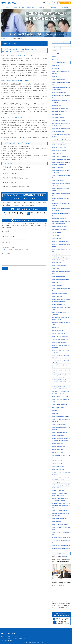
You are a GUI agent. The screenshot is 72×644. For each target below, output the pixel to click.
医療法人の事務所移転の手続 (58, 446)
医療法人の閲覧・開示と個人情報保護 (60, 485)
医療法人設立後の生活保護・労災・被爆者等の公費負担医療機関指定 (61, 222)
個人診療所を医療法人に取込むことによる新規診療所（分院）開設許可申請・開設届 (61, 506)
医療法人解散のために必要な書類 (59, 519)
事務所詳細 (64, 556)
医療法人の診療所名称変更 (58, 466)
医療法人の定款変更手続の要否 (59, 333)
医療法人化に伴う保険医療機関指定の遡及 (61, 214)
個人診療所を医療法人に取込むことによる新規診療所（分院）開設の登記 (61, 388)
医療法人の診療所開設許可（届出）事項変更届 (61, 529)
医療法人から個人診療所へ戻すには (60, 525)
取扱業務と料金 (30, 7)
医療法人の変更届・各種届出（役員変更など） (61, 84)
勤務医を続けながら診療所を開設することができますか (61, 135)
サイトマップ (65, 7)
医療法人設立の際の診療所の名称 (59, 111)
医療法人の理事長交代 (57, 297)
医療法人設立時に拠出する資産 (59, 151)
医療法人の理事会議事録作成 (58, 277)
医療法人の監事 (55, 327)
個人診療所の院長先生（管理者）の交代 (61, 538)
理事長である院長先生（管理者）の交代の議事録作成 (61, 313)
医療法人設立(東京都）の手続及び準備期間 (61, 177)
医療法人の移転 (55, 414)
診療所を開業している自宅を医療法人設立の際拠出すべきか (61, 124)
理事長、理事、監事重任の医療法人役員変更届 (61, 273)
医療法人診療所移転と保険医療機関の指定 (61, 549)
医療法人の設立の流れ (19, 7)
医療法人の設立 (55, 66)
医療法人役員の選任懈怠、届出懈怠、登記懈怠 (61, 323)
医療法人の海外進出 (56, 482)
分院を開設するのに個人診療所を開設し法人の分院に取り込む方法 (61, 393)
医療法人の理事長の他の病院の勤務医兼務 (61, 290)
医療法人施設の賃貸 (56, 238)
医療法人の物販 (55, 235)
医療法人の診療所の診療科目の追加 (60, 405)
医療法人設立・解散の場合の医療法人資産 (61, 96)
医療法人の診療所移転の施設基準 (59, 433)
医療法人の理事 (55, 269)
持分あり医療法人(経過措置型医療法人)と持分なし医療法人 (61, 89)
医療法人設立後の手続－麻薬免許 (59, 229)
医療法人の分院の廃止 (57, 460)
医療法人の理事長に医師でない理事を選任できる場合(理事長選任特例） (61, 300)
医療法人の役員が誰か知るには (59, 435)
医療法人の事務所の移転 (57, 443)
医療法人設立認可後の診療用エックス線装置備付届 (61, 204)
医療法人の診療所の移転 (57, 449)
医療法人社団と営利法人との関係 (59, 257)
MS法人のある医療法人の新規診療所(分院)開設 (61, 371)
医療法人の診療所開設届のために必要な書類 (61, 199)
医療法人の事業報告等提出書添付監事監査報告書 (61, 245)
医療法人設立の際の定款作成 (58, 120)
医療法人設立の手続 (56, 105)
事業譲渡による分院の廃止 (58, 491)
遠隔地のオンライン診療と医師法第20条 (61, 546)
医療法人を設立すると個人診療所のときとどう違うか (61, 101)
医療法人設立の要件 (56, 114)
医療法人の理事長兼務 (57, 286)
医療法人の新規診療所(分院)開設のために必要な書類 (61, 346)
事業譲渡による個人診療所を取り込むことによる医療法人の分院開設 (61, 500)
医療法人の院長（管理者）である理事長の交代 (61, 308)
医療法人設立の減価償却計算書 (59, 148)
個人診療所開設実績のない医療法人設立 (61, 139)
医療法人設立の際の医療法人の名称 (60, 108)
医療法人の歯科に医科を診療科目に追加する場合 (61, 401)
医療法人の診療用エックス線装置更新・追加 (61, 534)
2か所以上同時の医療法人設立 (59, 142)
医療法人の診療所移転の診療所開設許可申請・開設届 (61, 421)
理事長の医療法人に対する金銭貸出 (60, 336)
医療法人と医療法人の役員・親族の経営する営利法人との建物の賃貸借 (61, 164)
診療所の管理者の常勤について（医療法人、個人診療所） (61, 172)
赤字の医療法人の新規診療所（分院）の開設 (61, 366)
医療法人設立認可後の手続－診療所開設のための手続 (61, 185)
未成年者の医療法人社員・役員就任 (60, 226)
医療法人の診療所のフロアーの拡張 (60, 397)
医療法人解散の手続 (56, 522)
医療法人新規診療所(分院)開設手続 (60, 339)
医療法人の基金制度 (56, 154)
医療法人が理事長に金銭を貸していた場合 (61, 456)
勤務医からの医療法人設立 (58, 131)
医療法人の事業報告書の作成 (58, 80)
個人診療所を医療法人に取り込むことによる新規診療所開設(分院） (61, 376)
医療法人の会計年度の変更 (58, 469)
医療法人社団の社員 (10, 43)
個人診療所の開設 (56, 69)
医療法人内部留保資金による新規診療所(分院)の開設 (61, 356)
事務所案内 (53, 7)
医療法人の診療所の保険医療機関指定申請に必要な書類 (61, 209)
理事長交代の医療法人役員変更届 (59, 294)
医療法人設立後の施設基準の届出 (59, 218)
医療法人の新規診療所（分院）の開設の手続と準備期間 (61, 351)
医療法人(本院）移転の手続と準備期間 (61, 417)
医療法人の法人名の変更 (57, 463)
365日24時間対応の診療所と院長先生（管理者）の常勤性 (60, 318)
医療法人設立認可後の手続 (58, 181)
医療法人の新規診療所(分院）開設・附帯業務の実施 (61, 73)
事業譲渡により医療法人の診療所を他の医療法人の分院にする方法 (61, 495)
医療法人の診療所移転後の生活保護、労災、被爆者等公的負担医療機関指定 (61, 439)
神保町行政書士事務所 (9, 3)
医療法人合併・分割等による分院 (59, 511)
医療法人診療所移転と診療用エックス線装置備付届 (61, 429)
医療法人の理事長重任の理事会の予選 (60, 280)
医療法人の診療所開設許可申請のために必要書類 (61, 190)
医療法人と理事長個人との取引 (59, 304)
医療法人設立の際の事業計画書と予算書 (61, 160)
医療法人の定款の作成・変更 (58, 145)
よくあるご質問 (42, 7)
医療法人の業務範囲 (56, 232)
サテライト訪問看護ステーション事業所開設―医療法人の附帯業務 (61, 478)
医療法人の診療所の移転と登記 (59, 425)
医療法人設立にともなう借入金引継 (60, 157)
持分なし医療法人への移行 (58, 408)
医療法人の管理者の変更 (57, 168)
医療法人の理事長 (56, 283)
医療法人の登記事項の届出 (58, 330)
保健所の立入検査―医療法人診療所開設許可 (61, 195)
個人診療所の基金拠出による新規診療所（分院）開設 (61, 361)
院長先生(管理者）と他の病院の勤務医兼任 (61, 542)
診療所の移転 (55, 77)
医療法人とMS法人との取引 (58, 452)
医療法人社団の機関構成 (57, 254)
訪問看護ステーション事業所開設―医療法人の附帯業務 (61, 473)
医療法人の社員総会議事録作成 (59, 266)
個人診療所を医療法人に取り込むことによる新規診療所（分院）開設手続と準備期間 (61, 382)
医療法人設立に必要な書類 (58, 117)
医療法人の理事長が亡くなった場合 (60, 260)
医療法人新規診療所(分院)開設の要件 (60, 342)
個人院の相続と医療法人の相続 (59, 92)
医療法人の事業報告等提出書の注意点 (60, 241)
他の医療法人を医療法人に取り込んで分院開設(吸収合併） (61, 515)
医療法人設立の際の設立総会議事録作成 (61, 128)
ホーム (7, 7)
